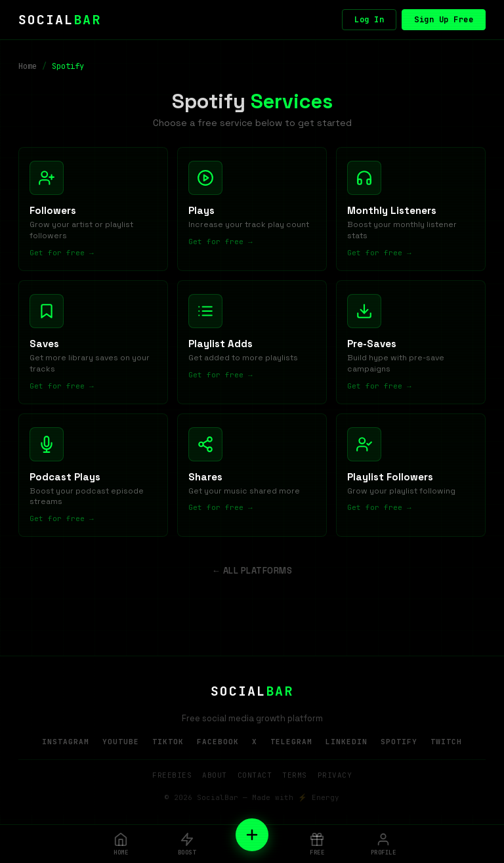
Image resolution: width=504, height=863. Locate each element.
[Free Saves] (93, 343)
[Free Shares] (252, 477)
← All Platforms (252, 573)
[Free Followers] (93, 209)
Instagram (66, 744)
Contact (255, 777)
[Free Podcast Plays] (93, 477)
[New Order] (252, 835)
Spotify (399, 744)
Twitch (446, 744)
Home (28, 66)
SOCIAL (60, 20)
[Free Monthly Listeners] (411, 209)
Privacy (335, 777)
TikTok (168, 744)
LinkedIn (346, 744)
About (215, 777)
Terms (295, 777)
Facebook (218, 744)
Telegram (291, 744)
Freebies (172, 777)
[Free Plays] (252, 209)
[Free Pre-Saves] (411, 343)
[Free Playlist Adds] (252, 343)
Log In (369, 20)
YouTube (121, 744)
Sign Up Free (444, 20)
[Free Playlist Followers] (411, 477)
